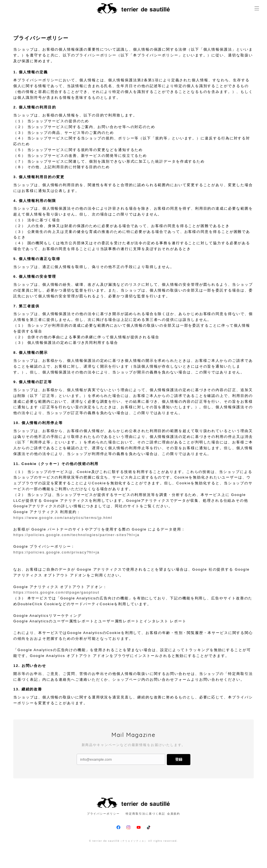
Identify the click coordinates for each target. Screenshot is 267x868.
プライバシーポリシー (103, 814)
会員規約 (174, 814)
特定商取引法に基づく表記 (145, 814)
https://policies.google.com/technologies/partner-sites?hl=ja (76, 535)
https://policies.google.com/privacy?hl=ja (56, 552)
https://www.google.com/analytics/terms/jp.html (63, 518)
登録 (179, 759)
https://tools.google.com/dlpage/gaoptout (56, 592)
